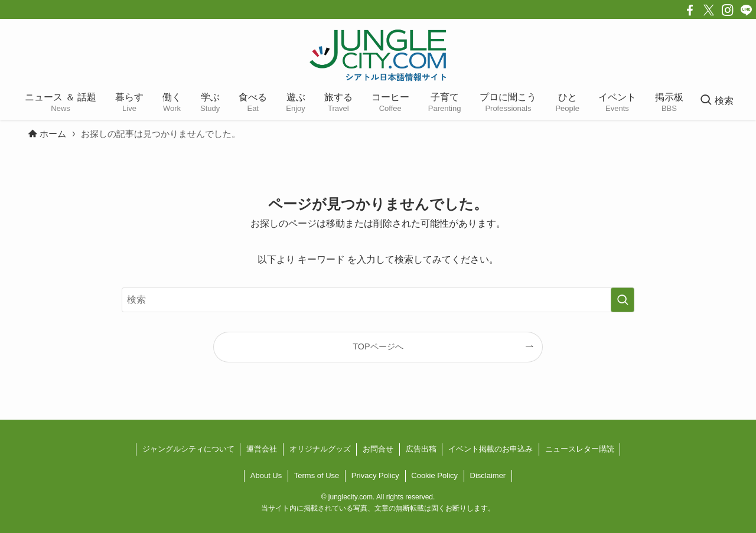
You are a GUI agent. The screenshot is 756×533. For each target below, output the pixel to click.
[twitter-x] (709, 10)
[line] (747, 10)
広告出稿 (421, 449)
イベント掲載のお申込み (491, 449)
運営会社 (262, 449)
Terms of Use (317, 475)
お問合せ (378, 449)
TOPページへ (378, 346)
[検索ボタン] (717, 101)
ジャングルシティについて (188, 449)
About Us (266, 475)
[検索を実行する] (623, 300)
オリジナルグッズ (320, 449)
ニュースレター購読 (580, 449)
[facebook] (690, 10)
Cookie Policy (434, 475)
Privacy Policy (375, 475)
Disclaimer (488, 475)
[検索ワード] (378, 300)
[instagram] (728, 10)
